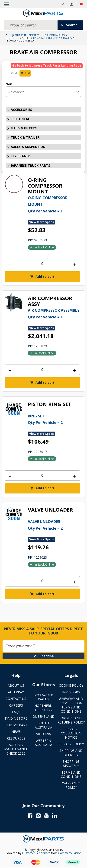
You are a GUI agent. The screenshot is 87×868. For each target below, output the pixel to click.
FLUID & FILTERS (24, 128)
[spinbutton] (42, 264)
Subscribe (46, 656)
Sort (9, 84)
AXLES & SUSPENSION (28, 147)
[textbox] (31, 25)
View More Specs (42, 222)
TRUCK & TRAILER (25, 137)
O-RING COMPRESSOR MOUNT (45, 186)
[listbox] (43, 92)
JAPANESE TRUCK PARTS (30, 165)
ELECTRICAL (20, 119)
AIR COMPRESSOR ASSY (50, 301)
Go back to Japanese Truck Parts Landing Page (47, 66)
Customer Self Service (36, 853)
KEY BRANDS (21, 156)
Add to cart (45, 277)
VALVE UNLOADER (50, 510)
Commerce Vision (70, 853)
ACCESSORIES (21, 110)
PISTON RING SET (50, 404)
